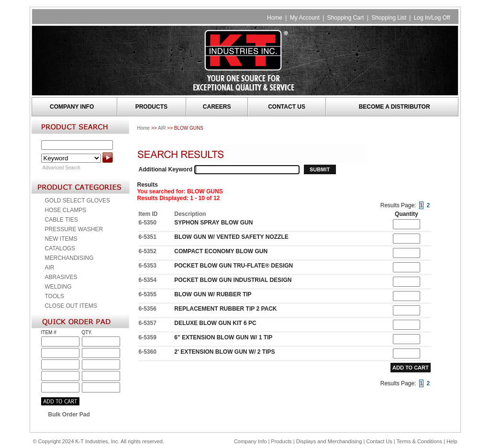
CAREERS (217, 107)
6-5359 (148, 337)
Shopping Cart (346, 18)
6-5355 (148, 294)
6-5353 (148, 266)
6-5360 (148, 352)
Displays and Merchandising (330, 441)
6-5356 (148, 309)
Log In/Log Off (432, 18)
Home (275, 18)
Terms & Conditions (419, 441)
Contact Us (379, 441)
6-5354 (148, 280)
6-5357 (148, 323)
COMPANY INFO (72, 107)
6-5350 (148, 223)
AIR (162, 128)
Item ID (148, 214)
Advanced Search (61, 168)
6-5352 (148, 251)
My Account (305, 18)
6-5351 (148, 237)
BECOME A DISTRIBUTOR (395, 107)
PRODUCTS (151, 107)
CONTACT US (287, 107)
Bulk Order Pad (69, 414)
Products (281, 441)
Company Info (250, 441)
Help (452, 441)
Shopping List (389, 18)
